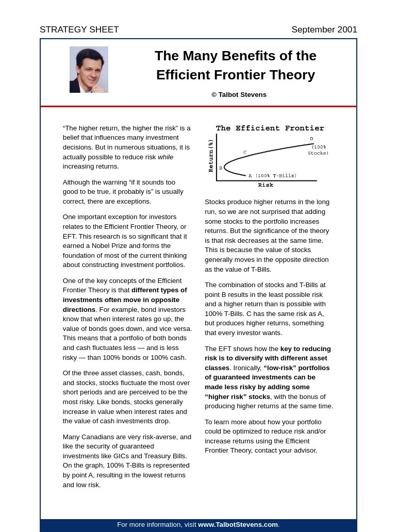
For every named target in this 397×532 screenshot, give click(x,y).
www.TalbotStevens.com (238, 525)
